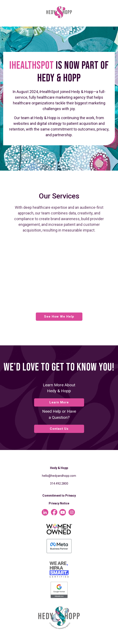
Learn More (59, 402)
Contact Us (59, 429)
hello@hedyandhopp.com (59, 476)
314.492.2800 (59, 484)
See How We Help (59, 317)
